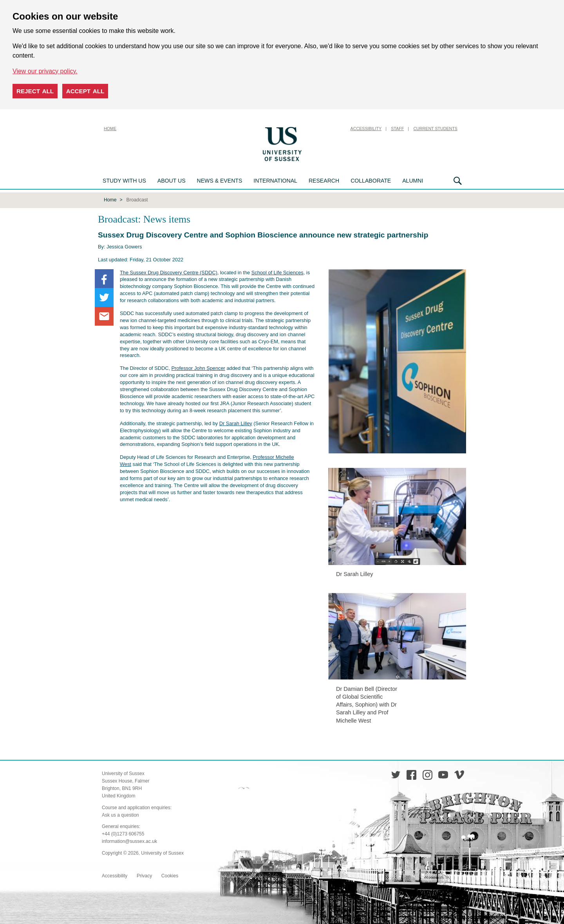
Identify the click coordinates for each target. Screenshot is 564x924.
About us (172, 181)
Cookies (170, 876)
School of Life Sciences (277, 273)
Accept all (85, 91)
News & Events (220, 181)
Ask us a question (120, 815)
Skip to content (323, 129)
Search (458, 181)
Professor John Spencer (198, 368)
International (275, 181)
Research (324, 181)
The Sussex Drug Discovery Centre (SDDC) (169, 273)
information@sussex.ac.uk (129, 841)
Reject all (35, 91)
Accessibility (366, 129)
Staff (397, 129)
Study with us (124, 181)
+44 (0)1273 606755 (123, 834)
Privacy (144, 876)
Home (110, 129)
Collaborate (371, 181)
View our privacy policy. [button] (45, 71)
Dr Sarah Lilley (236, 423)
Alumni (413, 181)
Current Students (435, 129)
